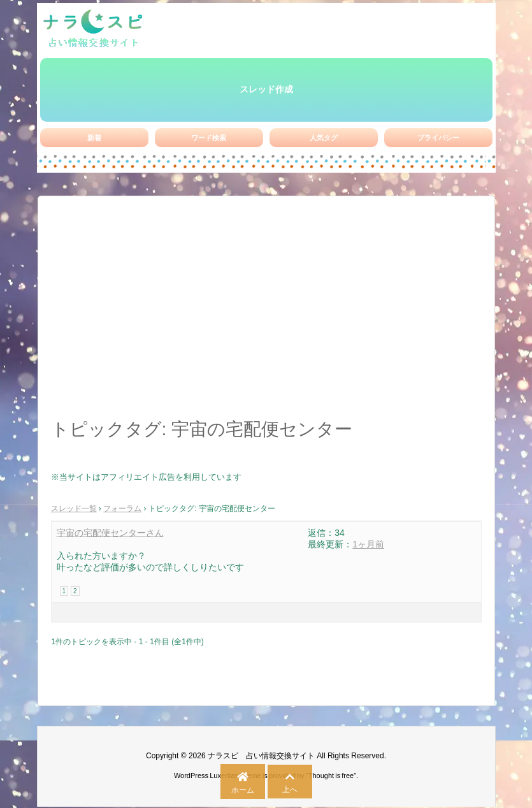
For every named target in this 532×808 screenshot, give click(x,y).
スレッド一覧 (74, 509)
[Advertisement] (266, 314)
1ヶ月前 (368, 544)
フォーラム (122, 509)
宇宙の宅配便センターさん (110, 533)
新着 (94, 138)
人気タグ (324, 138)
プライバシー (438, 138)
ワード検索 (209, 138)
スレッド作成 (266, 89)
